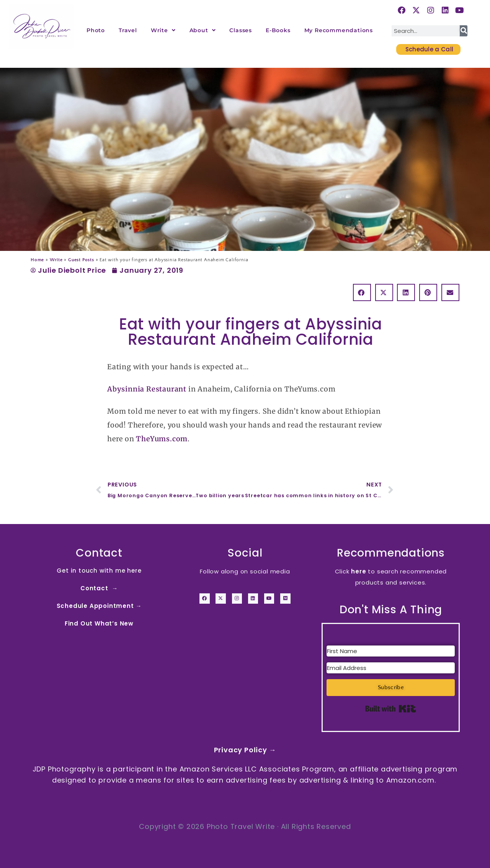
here (359, 571)
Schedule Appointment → (99, 606)
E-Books (278, 30)
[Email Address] (391, 668)
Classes (241, 30)
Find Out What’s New (99, 623)
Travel (128, 30)
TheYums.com (162, 439)
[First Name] (391, 651)
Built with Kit (391, 709)
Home (37, 260)
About (203, 30)
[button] (362, 292)
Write (163, 30)
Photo (96, 30)
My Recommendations (339, 30)
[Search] (464, 31)
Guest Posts (81, 260)
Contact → (99, 588)
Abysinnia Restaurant (147, 389)
